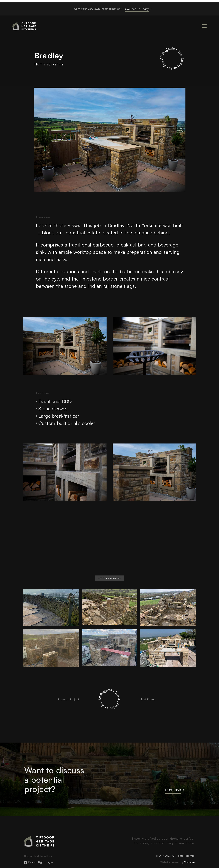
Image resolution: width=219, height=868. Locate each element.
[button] (109, 578)
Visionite (189, 862)
